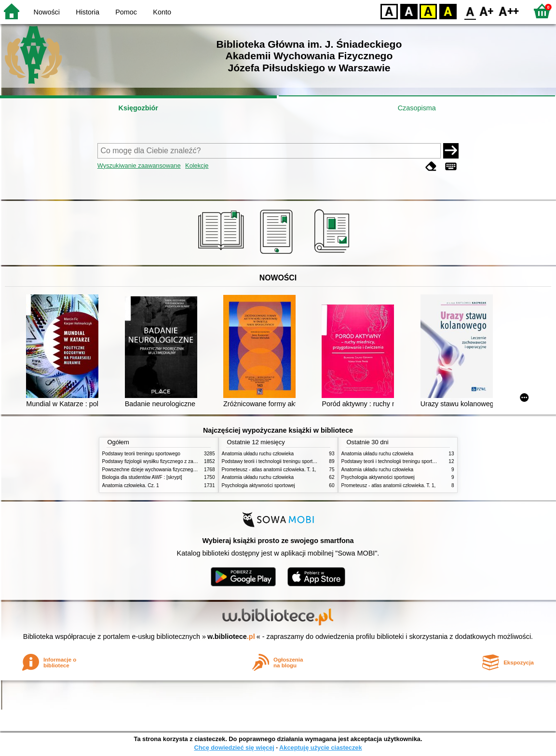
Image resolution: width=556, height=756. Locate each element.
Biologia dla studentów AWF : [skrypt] (142, 477)
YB (428, 11)
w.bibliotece (231, 637)
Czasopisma (417, 108)
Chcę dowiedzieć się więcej (234, 748)
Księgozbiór (138, 108)
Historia (88, 12)
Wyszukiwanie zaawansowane (139, 166)
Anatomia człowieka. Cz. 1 (131, 485)
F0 (470, 11)
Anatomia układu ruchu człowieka (258, 454)
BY (448, 11)
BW (409, 11)
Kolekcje (197, 166)
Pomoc (126, 12)
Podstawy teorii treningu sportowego (141, 454)
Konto (162, 12)
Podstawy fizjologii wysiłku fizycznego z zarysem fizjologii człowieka (175, 461)
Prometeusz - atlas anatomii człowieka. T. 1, (269, 470)
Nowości (47, 12)
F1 (487, 11)
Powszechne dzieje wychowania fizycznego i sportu (158, 470)
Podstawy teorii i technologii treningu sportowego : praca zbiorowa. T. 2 (298, 461)
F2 (509, 11)
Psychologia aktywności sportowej (258, 485)
